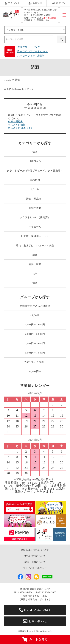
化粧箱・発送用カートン (35, 236)
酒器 (35, 283)
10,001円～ (35, 371)
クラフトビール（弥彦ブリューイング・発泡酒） (35, 171)
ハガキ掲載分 (15, 121)
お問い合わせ (35, 621)
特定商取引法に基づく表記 (35, 550)
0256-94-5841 (35, 610)
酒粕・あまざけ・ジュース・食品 (35, 245)
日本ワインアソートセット (32, 51)
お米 (35, 274)
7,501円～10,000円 (35, 362)
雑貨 (35, 255)
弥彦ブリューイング (29, 47)
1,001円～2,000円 (35, 325)
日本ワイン (35, 161)
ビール (35, 189)
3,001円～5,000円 (35, 343)
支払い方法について (35, 556)
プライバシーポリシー (35, 568)
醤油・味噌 (35, 264)
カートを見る (35, 639)
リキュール (35, 227)
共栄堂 (41, 56)
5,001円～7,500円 (35, 353)
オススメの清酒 (17, 125)
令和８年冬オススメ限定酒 (35, 306)
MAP (47, 589)
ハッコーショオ (26, 56)
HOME (8, 80)
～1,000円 (35, 315)
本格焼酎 (35, 180)
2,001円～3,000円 (35, 334)
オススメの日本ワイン (21, 128)
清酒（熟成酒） (35, 199)
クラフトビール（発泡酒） (35, 217)
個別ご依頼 (35, 208)
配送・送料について (35, 562)
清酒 (18, 80)
